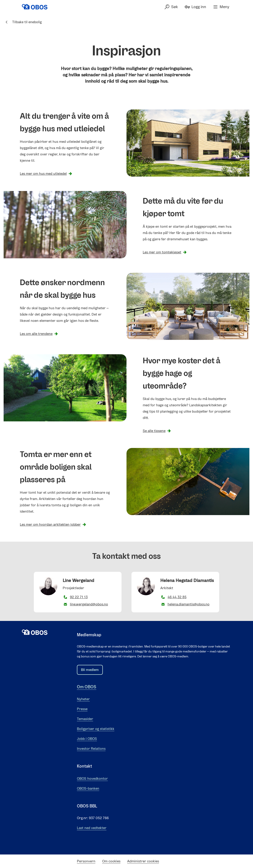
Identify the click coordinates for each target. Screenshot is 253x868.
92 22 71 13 (79, 597)
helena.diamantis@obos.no (189, 604)
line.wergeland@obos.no (89, 604)
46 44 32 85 (177, 597)
